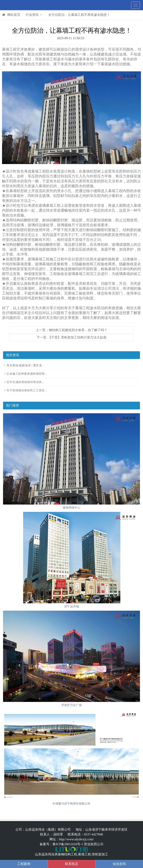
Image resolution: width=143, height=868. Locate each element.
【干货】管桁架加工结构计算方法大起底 (77, 337)
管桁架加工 (100, 854)
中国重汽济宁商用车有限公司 (71, 804)
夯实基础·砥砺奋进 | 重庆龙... (25, 365)
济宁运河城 (71, 606)
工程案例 (24, 864)
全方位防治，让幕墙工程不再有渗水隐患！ (79, 15)
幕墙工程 (84, 854)
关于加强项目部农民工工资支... (27, 390)
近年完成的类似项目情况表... (25, 382)
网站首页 (11, 15)
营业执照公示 (94, 844)
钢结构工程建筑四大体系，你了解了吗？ (78, 330)
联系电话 (71, 864)
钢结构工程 (69, 854)
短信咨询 (119, 864)
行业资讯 (32, 15)
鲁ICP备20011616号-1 (68, 844)
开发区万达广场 (72, 705)
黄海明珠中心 (72, 508)
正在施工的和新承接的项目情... (27, 374)
